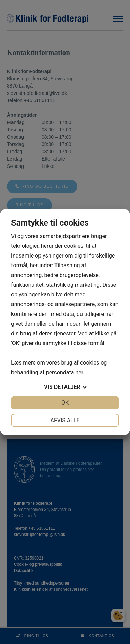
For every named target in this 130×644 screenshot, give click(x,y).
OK (65, 403)
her (79, 372)
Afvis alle (65, 420)
